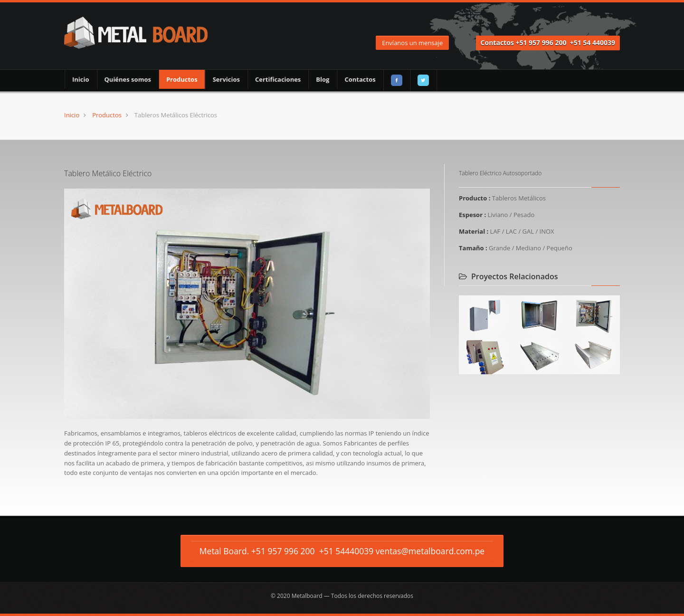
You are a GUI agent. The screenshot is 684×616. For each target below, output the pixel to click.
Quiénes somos (128, 79)
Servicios (226, 79)
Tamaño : (473, 248)
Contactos (360, 79)
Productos (182, 79)
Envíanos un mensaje (412, 43)
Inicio (81, 79)
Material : (474, 231)
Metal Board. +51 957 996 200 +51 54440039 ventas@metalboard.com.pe (342, 551)
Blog (323, 79)
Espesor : (472, 215)
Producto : (475, 198)
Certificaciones (278, 79)
